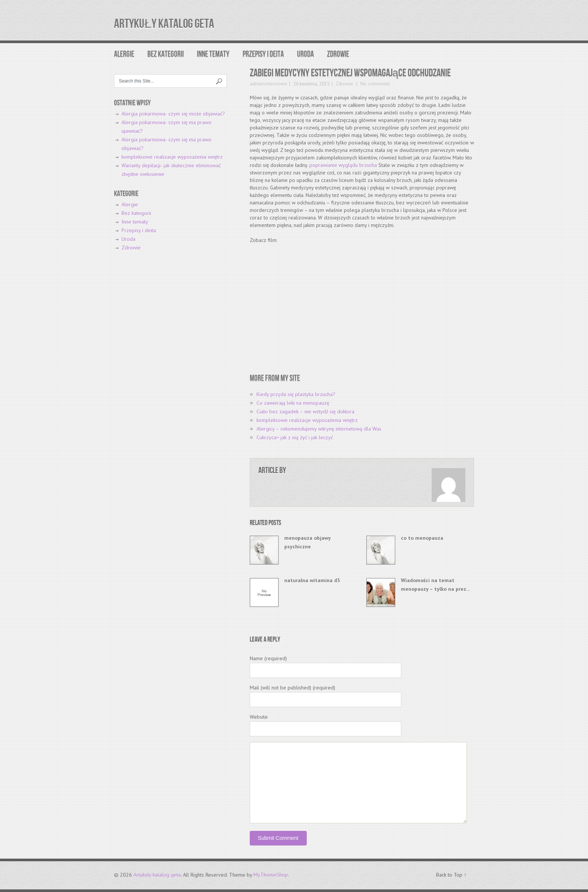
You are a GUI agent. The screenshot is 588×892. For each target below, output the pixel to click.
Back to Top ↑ (451, 875)
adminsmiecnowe (268, 84)
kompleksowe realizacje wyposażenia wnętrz (307, 420)
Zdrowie (338, 54)
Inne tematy (213, 54)
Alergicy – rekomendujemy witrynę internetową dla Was (319, 429)
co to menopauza (422, 538)
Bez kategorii (166, 54)
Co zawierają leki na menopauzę (293, 403)
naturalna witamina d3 (312, 580)
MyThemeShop (271, 875)
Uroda (305, 54)
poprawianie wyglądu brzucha (343, 165)
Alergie (124, 54)
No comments (375, 84)
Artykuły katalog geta (164, 24)
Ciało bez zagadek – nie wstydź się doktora (305, 411)
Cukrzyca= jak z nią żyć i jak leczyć (295, 437)
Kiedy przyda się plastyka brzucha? (296, 394)
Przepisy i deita (263, 54)
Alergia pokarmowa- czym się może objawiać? (173, 114)
